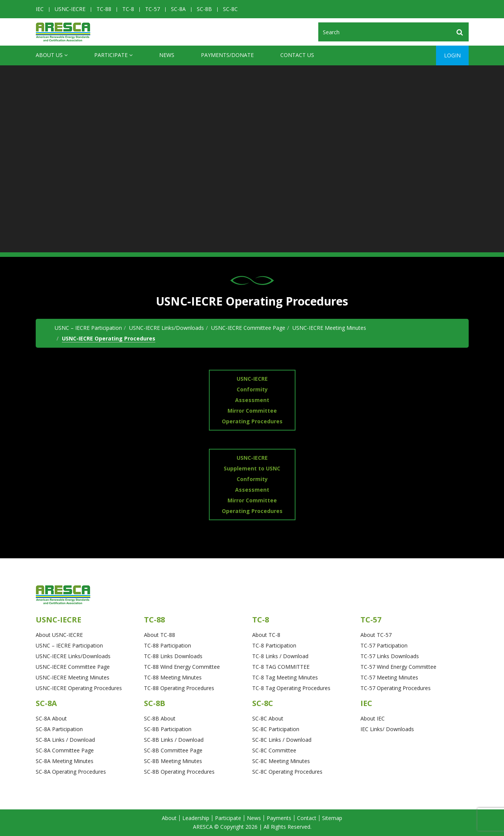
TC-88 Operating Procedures (179, 688)
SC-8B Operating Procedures (179, 772)
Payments (279, 818)
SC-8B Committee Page (173, 750)
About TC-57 (376, 635)
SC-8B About (160, 718)
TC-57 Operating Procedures (396, 688)
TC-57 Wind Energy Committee (398, 667)
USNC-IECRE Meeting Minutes (329, 328)
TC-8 (128, 9)
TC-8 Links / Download (280, 656)
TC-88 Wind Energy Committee (182, 667)
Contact (307, 818)
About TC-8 (266, 635)
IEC (40, 9)
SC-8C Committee (274, 750)
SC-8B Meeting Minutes (173, 761)
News (167, 55)
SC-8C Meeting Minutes (281, 761)
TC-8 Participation (274, 645)
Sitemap (332, 818)
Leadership (196, 818)
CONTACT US (297, 55)
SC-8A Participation (59, 729)
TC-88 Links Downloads (173, 656)
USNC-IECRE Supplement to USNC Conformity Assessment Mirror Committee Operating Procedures (252, 484)
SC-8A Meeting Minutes (65, 761)
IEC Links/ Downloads (387, 729)
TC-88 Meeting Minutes (173, 677)
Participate (113, 55)
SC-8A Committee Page (65, 750)
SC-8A (178, 9)
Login (452, 55)
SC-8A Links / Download (65, 740)
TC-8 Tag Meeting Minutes (285, 677)
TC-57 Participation (384, 645)
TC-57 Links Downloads (390, 656)
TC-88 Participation (167, 645)
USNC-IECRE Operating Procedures (109, 338)
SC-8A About (51, 718)
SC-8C (230, 9)
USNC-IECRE (70, 9)
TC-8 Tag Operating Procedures (291, 688)
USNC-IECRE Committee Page (248, 328)
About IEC (373, 718)
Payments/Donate (227, 55)
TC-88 (104, 9)
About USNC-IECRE (59, 635)
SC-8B (204, 9)
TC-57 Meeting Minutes (389, 677)
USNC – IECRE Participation (88, 328)
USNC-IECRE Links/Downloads (167, 328)
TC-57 (152, 9)
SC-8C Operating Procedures (287, 772)
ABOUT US (52, 55)
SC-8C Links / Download (282, 740)
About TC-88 (160, 635)
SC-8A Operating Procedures (71, 772)
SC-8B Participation (168, 729)
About (169, 818)
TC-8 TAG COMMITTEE (281, 667)
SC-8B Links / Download (174, 740)
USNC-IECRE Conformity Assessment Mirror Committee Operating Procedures (252, 400)
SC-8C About (268, 718)
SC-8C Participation (276, 729)
